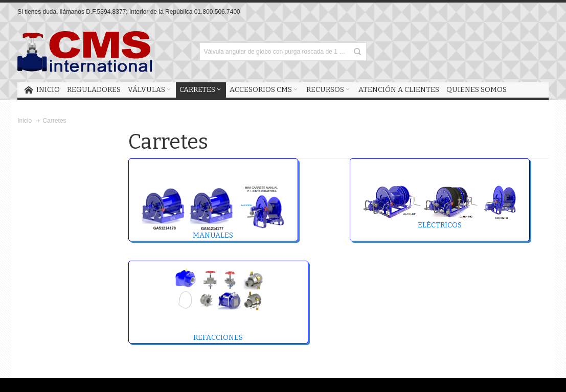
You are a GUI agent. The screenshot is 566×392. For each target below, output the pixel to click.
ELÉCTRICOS (440, 207)
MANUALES (213, 212)
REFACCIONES (218, 304)
